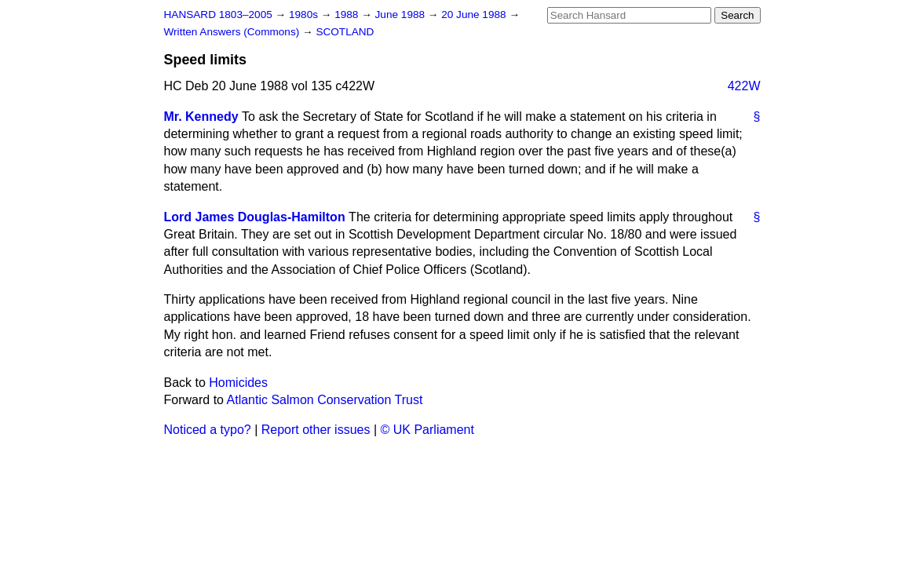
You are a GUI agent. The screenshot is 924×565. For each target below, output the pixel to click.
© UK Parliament (427, 430)
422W (744, 86)
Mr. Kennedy (201, 117)
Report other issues (316, 430)
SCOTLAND (345, 32)
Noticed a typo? (208, 430)
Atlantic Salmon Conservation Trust (325, 400)
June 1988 (402, 15)
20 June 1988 (475, 15)
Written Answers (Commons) (234, 32)
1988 (348, 15)
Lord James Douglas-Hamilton (255, 217)
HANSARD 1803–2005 (218, 15)
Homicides (238, 383)
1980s (305, 15)
